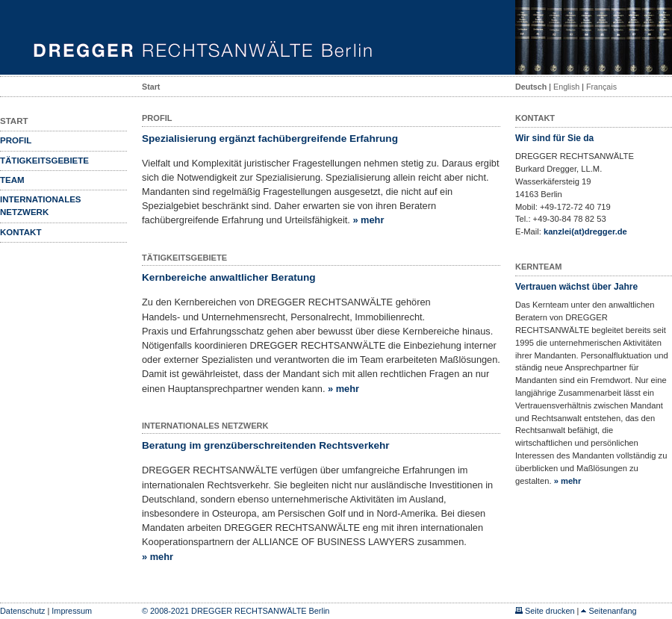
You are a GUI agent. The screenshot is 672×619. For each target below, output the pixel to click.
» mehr (368, 220)
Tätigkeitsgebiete (44, 161)
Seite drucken (545, 611)
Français (601, 87)
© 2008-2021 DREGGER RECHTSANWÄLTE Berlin (236, 611)
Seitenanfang (609, 611)
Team (12, 180)
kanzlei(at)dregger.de (585, 231)
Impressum (72, 611)
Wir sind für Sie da (554, 138)
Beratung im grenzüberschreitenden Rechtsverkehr (266, 445)
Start (151, 87)
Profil (16, 140)
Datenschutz (22, 611)
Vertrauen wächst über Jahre (576, 287)
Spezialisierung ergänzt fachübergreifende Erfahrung (270, 139)
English (566, 87)
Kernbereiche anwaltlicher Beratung (229, 277)
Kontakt (21, 232)
